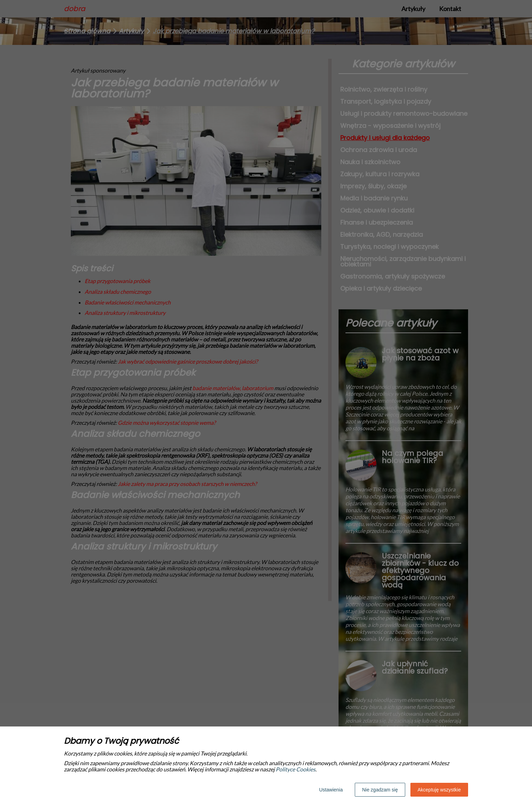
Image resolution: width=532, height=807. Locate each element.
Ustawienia (331, 790)
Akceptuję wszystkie (439, 790)
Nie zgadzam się (380, 790)
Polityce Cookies (296, 769)
